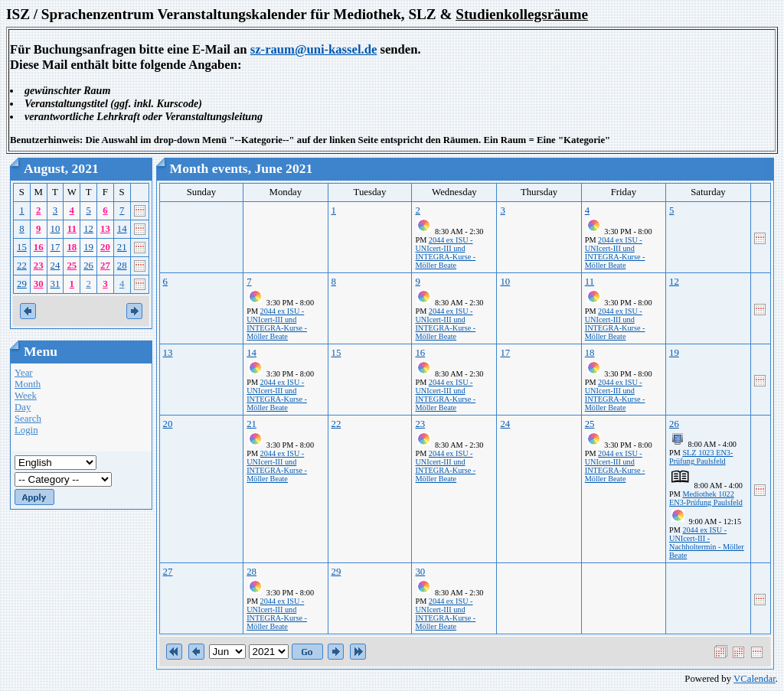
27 (105, 266)
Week (26, 396)
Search (28, 419)
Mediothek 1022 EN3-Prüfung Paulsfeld (706, 498)
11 (72, 229)
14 (122, 229)
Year (24, 373)
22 (22, 266)
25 (72, 266)
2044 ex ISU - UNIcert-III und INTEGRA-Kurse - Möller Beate (445, 253)
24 (56, 266)
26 (88, 266)
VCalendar (755, 679)
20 (105, 247)
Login (26, 430)
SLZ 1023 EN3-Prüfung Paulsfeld (701, 457)
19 (88, 247)
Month (28, 384)
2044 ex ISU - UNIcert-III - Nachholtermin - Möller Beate (707, 543)
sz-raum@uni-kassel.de (314, 49)
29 (22, 284)
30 (39, 284)
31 (56, 284)
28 (122, 266)
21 (122, 247)
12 (88, 229)
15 (22, 247)
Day (23, 407)
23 (39, 266)
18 (72, 247)
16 (39, 247)
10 (56, 229)
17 (56, 247)
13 (105, 229)
